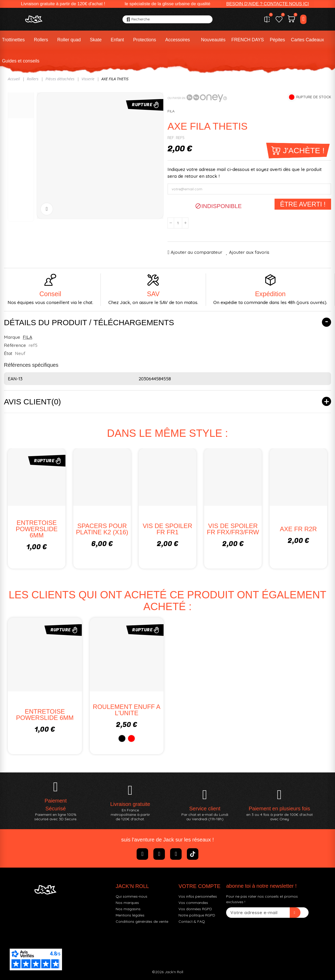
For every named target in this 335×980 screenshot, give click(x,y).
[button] (267, 4)
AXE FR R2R (298, 529)
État (8, 353)
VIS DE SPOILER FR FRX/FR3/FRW (233, 529)
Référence (15, 345)
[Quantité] (178, 223)
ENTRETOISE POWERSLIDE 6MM (37, 529)
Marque (12, 337)
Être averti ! (303, 204)
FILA (171, 111)
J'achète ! (304, 150)
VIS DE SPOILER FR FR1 (167, 529)
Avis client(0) (32, 402)
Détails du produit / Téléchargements (89, 322)
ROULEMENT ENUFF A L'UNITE (127, 710)
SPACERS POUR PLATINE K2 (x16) (102, 529)
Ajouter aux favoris (249, 252)
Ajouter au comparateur (196, 252)
